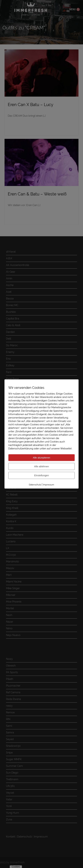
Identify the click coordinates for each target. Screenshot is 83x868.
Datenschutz (35, 485)
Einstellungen (41, 475)
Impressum (49, 485)
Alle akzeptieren (41, 458)
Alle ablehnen (41, 466)
